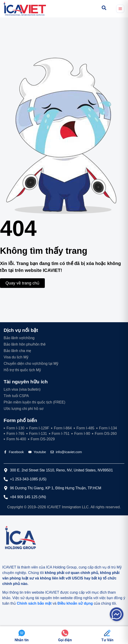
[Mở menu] (120, 9)
